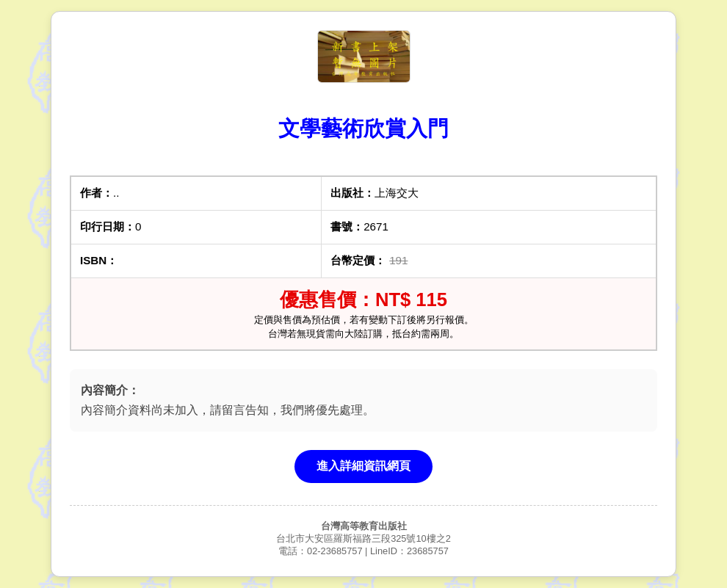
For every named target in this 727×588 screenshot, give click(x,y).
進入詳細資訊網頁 (363, 466)
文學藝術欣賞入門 (363, 128)
